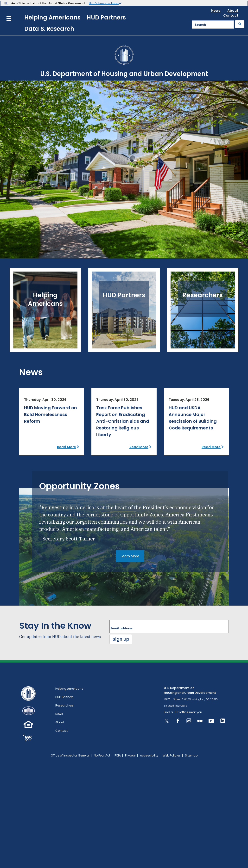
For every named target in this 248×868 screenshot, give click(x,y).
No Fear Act (102, 755)
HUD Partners (106, 17)
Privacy (130, 755)
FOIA (118, 755)
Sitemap (191, 755)
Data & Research (49, 29)
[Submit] (240, 24)
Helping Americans (52, 17)
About (233, 11)
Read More (67, 447)
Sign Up (121, 639)
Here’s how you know (104, 3)
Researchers (64, 705)
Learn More (130, 556)
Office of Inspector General (70, 755)
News (216, 11)
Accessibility (149, 755)
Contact (231, 15)
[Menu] (9, 18)
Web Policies (172, 755)
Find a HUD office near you (183, 712)
